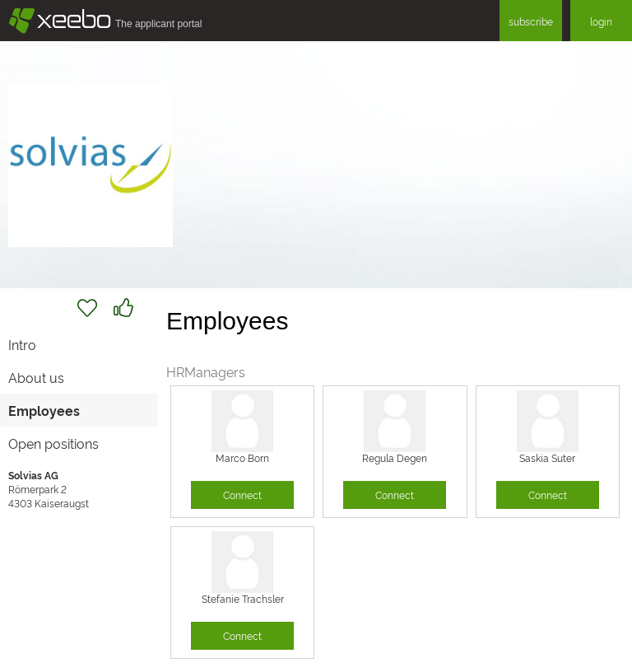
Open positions (53, 443)
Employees (44, 410)
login (601, 21)
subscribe (531, 21)
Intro (22, 344)
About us (36, 377)
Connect (242, 495)
